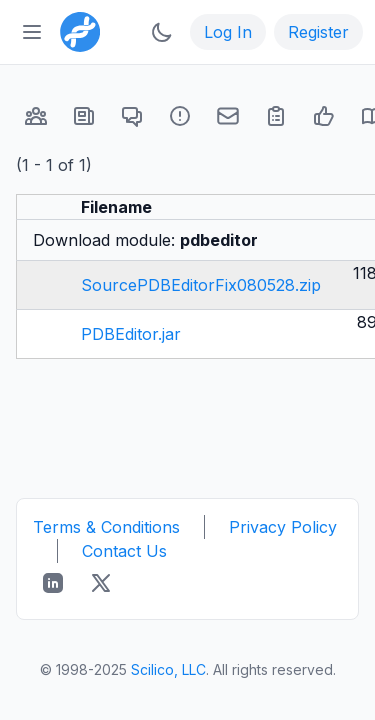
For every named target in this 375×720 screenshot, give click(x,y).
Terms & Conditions (106, 527)
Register (318, 32)
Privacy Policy (283, 527)
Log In (228, 32)
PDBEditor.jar (131, 334)
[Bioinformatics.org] (76, 30)
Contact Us (124, 551)
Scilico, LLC (168, 669)
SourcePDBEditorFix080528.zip (201, 285)
